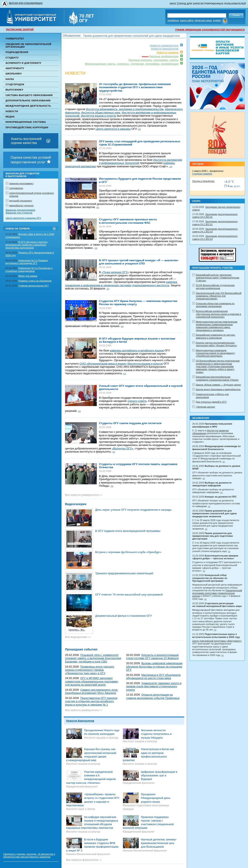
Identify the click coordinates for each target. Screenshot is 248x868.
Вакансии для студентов (19, 213)
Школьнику (14, 74)
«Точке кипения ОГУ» (115, 272)
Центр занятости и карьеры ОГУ (23, 218)
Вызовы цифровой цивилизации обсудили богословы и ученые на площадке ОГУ (154, 667)
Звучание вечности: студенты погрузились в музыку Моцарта (156, 734)
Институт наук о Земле (81, 809)
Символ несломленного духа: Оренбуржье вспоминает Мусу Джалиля (92, 691)
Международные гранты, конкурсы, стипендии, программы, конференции (132, 64)
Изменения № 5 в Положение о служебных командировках (29, 269)
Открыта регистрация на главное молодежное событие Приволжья (153, 696)
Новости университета (164, 45)
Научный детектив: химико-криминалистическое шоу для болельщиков (159, 843)
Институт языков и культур (101, 738)
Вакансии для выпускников (20, 210)
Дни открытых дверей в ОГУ (211, 402)
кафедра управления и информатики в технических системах (121, 284)
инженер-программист (22, 183)
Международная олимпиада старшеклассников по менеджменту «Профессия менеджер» (215, 353)
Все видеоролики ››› (78, 637)
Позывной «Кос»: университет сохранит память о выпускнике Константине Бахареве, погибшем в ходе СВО (93, 658)
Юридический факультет (82, 786)
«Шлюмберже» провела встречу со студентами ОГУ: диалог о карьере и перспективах (93, 800)
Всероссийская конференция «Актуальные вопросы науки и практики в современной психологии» (218, 314)
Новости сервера (168, 52)
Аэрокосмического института (151, 285)
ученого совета (137, 401)
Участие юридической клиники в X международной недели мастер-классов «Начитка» (91, 777)
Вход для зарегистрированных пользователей (212, 4)
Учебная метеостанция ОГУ (34, 286)
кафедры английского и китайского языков (137, 350)
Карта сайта (187, 20)
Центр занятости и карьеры (113, 129)
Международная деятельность (28, 106)
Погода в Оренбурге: (203, 181)
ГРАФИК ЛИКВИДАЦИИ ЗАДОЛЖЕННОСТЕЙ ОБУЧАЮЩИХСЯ (210, 30)
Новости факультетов (165, 49)
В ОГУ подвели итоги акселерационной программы (128, 531)
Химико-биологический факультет (88, 854)
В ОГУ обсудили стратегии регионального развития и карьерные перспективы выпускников (26, 245)
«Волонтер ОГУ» (123, 448)
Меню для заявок (28, 276)
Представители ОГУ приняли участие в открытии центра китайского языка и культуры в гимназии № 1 (91, 701)
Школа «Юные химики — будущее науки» (219, 385)
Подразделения (17, 52)
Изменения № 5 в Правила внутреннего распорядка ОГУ (26, 262)
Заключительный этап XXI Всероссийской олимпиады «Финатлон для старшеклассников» (219, 296)
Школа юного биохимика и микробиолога (218, 389)
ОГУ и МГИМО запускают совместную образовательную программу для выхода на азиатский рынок (92, 681)
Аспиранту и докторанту (23, 63)
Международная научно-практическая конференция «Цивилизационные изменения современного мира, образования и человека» (217, 326)
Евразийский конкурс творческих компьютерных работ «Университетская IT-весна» (218, 278)
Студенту (12, 58)
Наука (10, 79)
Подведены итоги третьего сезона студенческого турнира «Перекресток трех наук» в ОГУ (90, 670)
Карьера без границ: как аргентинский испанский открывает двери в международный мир (91, 755)
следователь (16, 188)
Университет (15, 39)
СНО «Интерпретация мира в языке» (103, 364)
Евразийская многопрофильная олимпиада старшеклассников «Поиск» (217, 378)
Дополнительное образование (28, 101)
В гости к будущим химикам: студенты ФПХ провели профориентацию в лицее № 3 (92, 845)
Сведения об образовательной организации (28, 45)
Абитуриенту (15, 68)
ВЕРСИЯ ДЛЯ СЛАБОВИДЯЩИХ (26, 3)
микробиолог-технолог (22, 205)
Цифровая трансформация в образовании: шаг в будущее (159, 775)
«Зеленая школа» (206, 407)
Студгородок (15, 84)
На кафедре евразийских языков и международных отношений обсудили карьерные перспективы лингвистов (92, 822)
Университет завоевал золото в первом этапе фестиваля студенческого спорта (154, 686)
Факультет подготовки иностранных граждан (146, 807)
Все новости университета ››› (84, 495)
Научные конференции (164, 56)
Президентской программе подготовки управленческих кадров (217, 593)
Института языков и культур (99, 116)
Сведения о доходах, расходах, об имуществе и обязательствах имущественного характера (29, 855)
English (217, 20)
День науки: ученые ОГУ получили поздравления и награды (133, 510)
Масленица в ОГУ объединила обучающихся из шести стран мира (153, 677)
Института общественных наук (101, 113)
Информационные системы (26, 122)
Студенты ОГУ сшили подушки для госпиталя (130, 423)
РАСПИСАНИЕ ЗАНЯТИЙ (20, 29)
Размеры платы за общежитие (35, 281)
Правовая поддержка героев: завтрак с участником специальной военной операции (148, 822)
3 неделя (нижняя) (202, 174)
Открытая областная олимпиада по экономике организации (215, 305)
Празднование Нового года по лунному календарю (102, 732)
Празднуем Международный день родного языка (156, 798)
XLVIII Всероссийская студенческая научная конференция (215, 287)
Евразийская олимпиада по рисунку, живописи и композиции (216, 336)
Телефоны (173, 20)
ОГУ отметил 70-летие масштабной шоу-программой (129, 595)
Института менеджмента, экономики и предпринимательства (125, 109)
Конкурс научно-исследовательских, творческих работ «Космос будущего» (216, 344)
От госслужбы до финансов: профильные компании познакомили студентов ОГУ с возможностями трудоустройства (135, 87)
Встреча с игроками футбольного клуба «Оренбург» (128, 552)
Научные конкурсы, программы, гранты (153, 60)
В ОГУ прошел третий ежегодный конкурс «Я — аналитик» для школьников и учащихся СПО (139, 262)
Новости (12, 111)
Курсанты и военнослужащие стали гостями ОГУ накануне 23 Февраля (152, 657)
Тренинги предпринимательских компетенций (124, 573)
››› (139, 129)
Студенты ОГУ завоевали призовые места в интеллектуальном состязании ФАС (128, 221)
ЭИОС (173, 4)
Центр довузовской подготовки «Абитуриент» (217, 641)
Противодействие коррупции (27, 127)
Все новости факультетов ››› (84, 860)
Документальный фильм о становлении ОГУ (123, 616)
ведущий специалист (21, 201)
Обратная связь (203, 20)
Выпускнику (14, 90)
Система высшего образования (29, 95)
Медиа (10, 117)
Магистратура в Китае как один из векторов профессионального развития (148, 755)
